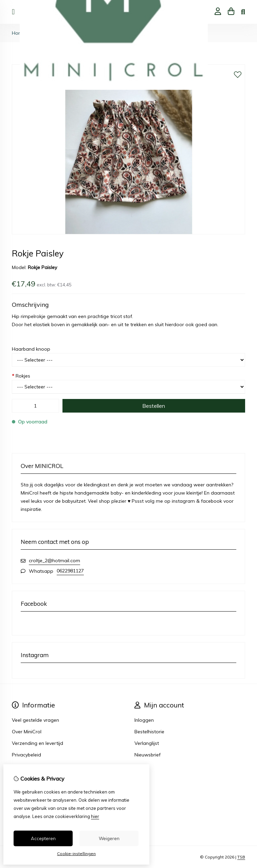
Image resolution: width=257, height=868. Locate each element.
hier (95, 816)
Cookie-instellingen (76, 854)
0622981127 (70, 571)
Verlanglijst (147, 743)
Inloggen (144, 720)
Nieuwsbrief (148, 755)
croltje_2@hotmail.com (54, 561)
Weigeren (109, 838)
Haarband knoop (31, 349)
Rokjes (21, 376)
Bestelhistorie (149, 732)
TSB (241, 857)
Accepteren (43, 838)
